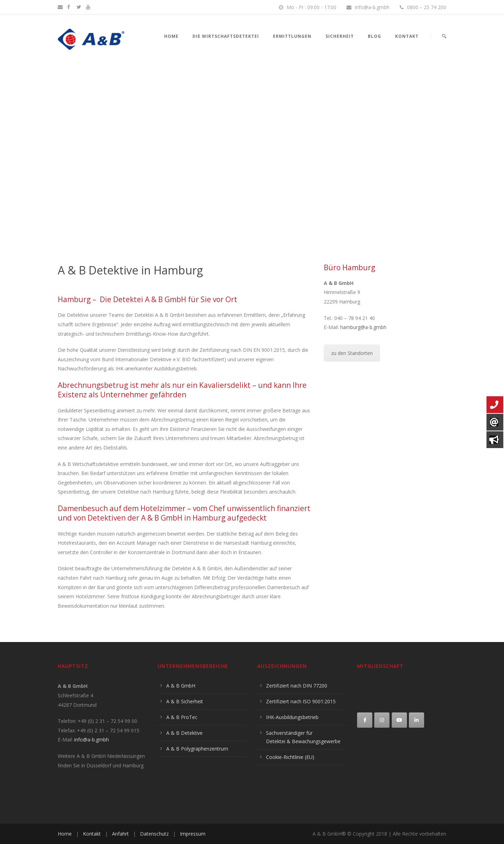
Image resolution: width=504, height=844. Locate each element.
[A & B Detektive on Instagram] (382, 720)
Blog (374, 36)
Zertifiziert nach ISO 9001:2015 (301, 701)
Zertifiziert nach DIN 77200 (297, 686)
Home (171, 36)
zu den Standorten (352, 353)
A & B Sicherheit (185, 701)
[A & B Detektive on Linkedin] (416, 720)
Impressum (193, 834)
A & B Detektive (184, 733)
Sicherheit (340, 36)
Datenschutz (154, 834)
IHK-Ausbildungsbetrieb (292, 717)
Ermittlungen (292, 36)
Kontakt (407, 36)
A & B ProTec (182, 717)
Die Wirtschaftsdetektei (226, 36)
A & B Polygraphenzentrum (197, 749)
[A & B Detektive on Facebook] (365, 720)
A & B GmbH (181, 686)
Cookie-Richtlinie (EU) (290, 757)
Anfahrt (120, 834)
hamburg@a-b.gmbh (363, 327)
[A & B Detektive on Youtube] (399, 720)
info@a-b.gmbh (92, 740)
